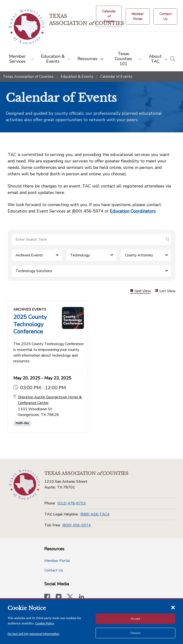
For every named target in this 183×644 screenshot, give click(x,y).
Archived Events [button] (29, 255)
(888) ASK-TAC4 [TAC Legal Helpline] (95, 514)
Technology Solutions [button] (34, 271)
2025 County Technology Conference (30, 324)
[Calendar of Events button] (109, 16)
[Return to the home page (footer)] (24, 484)
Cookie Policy (45, 623)
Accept (135, 619)
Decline (135, 633)
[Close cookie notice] (173, 607)
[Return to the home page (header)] (27, 27)
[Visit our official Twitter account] (70, 597)
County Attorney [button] (139, 255)
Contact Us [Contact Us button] (54, 570)
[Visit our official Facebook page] (47, 597)
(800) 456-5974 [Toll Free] (76, 525)
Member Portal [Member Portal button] (57, 560)
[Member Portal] (138, 16)
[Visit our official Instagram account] (59, 597)
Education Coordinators (133, 211)
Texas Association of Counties (28, 77)
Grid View (140, 291)
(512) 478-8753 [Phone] (71, 503)
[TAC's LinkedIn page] (81, 597)
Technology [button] (80, 255)
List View (165, 291)
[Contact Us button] (165, 16)
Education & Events (77, 77)
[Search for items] (88, 239)
